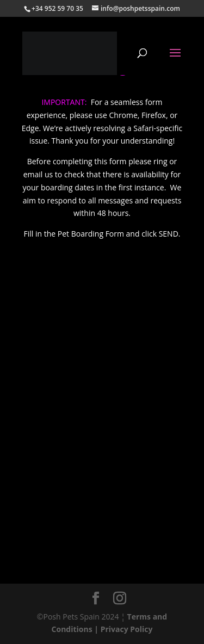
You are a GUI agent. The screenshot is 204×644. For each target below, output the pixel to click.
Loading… (102, 422)
